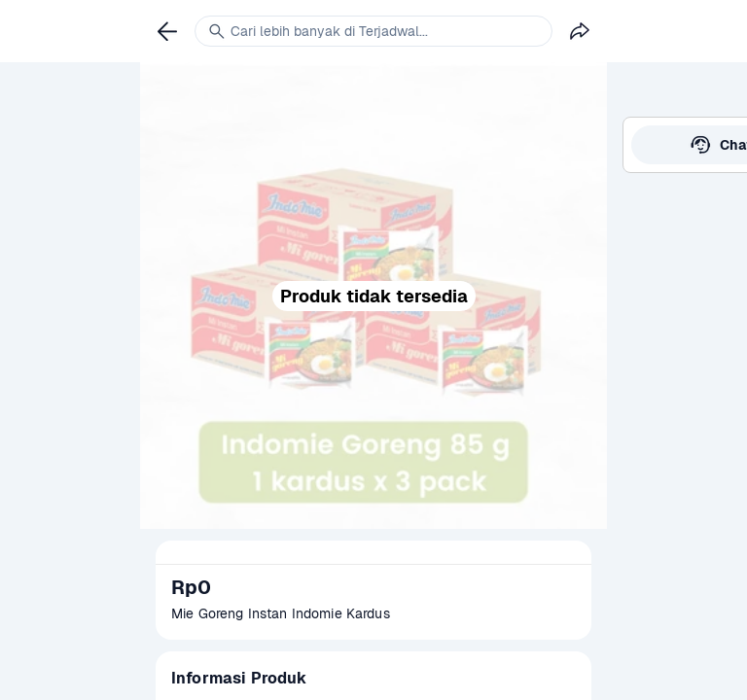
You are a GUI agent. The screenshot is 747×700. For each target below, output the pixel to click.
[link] (167, 31)
